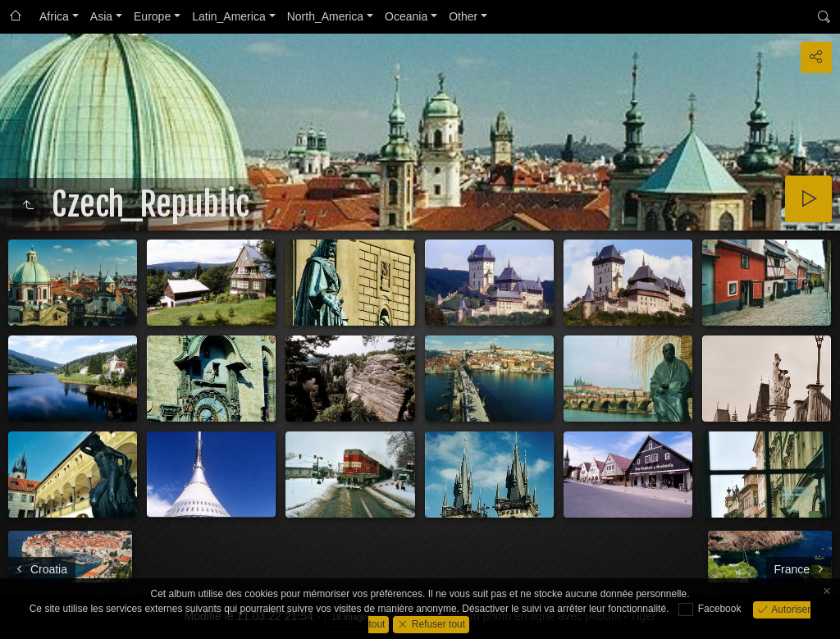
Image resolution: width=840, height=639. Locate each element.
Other (463, 16)
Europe (152, 16)
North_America (325, 16)
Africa (54, 16)
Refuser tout (437, 623)
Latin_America (229, 16)
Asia (101, 16)
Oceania (406, 16)
